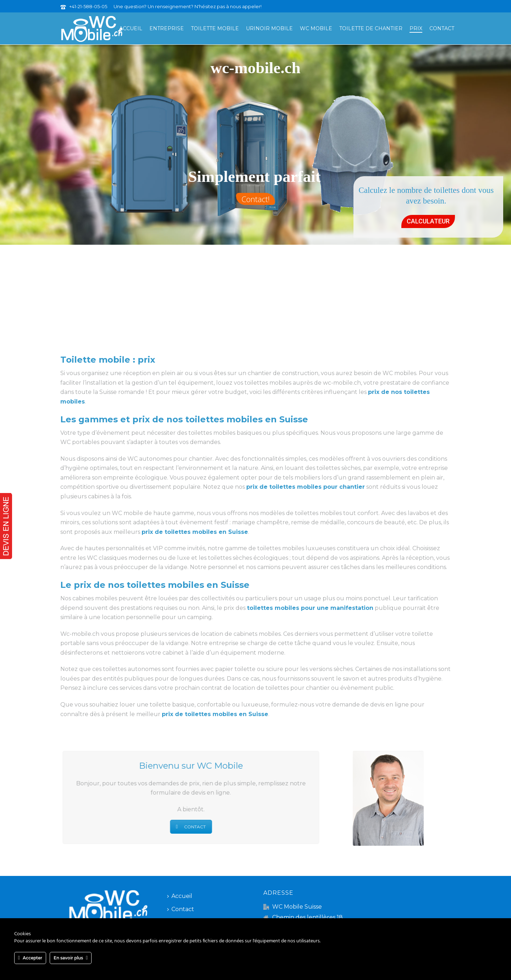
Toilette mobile (215, 28)
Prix (416, 28)
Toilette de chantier (371, 28)
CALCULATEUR (428, 221)
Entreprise (167, 28)
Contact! (255, 199)
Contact (442, 28)
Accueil (131, 28)
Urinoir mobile (269, 28)
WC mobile (316, 28)
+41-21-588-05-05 (88, 6)
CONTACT (186, 827)
